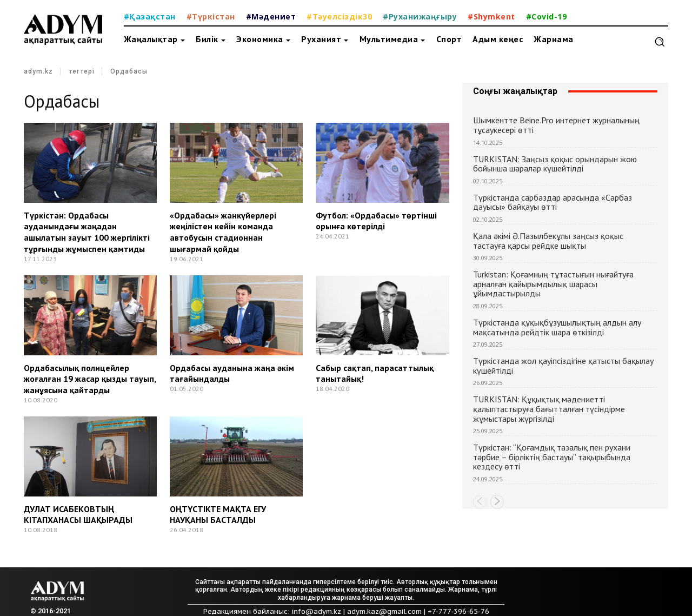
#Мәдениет (271, 16)
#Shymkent (491, 16)
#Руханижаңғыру (420, 16)
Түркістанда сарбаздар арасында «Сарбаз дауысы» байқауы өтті (553, 202)
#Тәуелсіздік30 (339, 16)
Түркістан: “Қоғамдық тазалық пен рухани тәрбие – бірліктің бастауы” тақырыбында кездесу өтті (552, 457)
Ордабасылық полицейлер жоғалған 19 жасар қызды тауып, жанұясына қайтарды (90, 379)
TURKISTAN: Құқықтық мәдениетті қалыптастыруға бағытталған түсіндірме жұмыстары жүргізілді (549, 409)
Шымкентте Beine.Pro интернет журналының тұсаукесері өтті (556, 125)
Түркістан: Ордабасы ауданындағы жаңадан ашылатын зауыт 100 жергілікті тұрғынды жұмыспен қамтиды (87, 232)
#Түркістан (211, 16)
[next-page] (497, 502)
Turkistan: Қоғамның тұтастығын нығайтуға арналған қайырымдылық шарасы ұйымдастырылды (553, 284)
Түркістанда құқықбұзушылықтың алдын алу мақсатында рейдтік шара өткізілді (557, 327)
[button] (660, 42)
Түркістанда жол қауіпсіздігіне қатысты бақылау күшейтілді (563, 366)
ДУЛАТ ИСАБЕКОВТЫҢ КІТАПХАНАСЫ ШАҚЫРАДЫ (78, 515)
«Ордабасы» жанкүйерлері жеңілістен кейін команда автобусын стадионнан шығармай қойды (223, 232)
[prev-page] (480, 502)
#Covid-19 (547, 16)
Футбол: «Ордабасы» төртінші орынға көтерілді (376, 221)
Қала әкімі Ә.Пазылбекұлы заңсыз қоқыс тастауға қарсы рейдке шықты (548, 241)
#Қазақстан (150, 16)
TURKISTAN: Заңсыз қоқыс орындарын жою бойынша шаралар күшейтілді (555, 164)
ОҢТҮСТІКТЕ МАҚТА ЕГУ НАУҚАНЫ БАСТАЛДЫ (218, 515)
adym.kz (38, 72)
